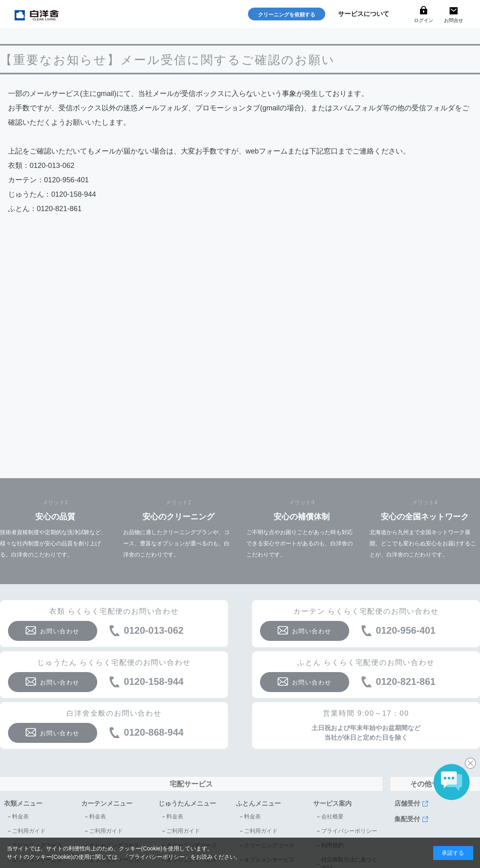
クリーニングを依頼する (287, 15)
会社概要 (332, 816)
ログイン (424, 20)
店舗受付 (407, 803)
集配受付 (407, 819)
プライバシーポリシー (349, 831)
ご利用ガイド (29, 831)
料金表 (20, 816)
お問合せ (454, 20)
